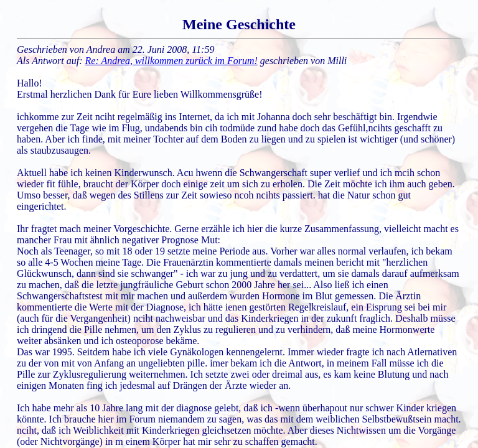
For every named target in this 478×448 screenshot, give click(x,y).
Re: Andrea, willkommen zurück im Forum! (171, 61)
